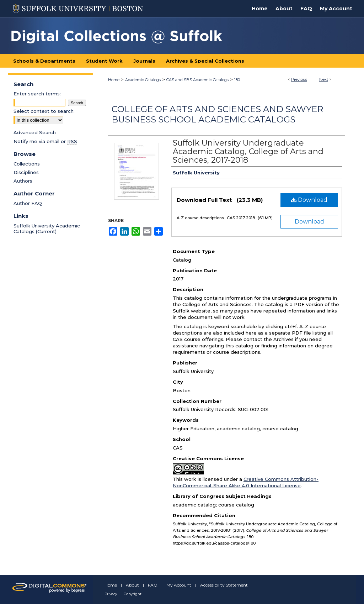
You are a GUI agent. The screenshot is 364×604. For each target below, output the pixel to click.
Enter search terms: (37, 94)
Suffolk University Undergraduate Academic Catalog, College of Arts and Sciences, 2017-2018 (248, 151)
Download (309, 200)
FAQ (153, 585)
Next (324, 79)
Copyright (133, 594)
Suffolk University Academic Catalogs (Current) (47, 229)
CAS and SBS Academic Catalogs (197, 80)
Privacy (111, 594)
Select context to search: (44, 111)
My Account (179, 585)
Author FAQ (28, 203)
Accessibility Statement (224, 585)
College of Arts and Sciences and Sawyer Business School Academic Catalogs (217, 114)
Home (114, 80)
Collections (27, 164)
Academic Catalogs (143, 80)
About (132, 585)
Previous (299, 79)
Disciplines (26, 172)
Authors (23, 181)
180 (237, 80)
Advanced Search (35, 132)
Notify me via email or (45, 141)
